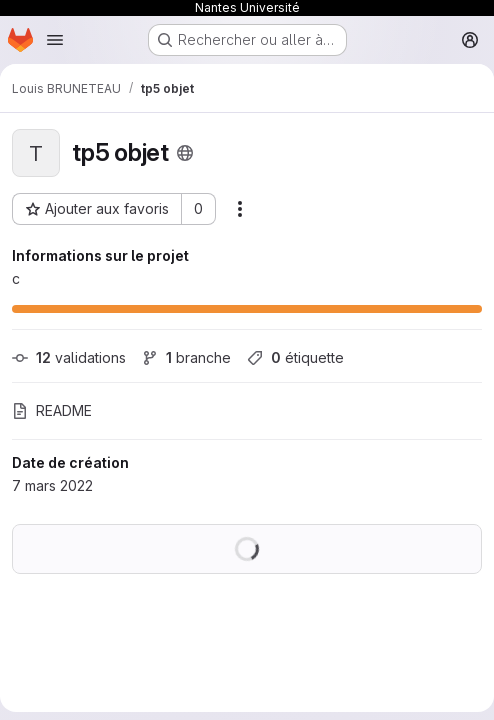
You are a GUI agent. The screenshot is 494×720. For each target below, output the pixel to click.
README (52, 410)
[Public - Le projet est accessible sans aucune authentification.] (185, 153)
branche (186, 357)
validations (69, 357)
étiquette (295, 357)
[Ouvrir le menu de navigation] (55, 40)
